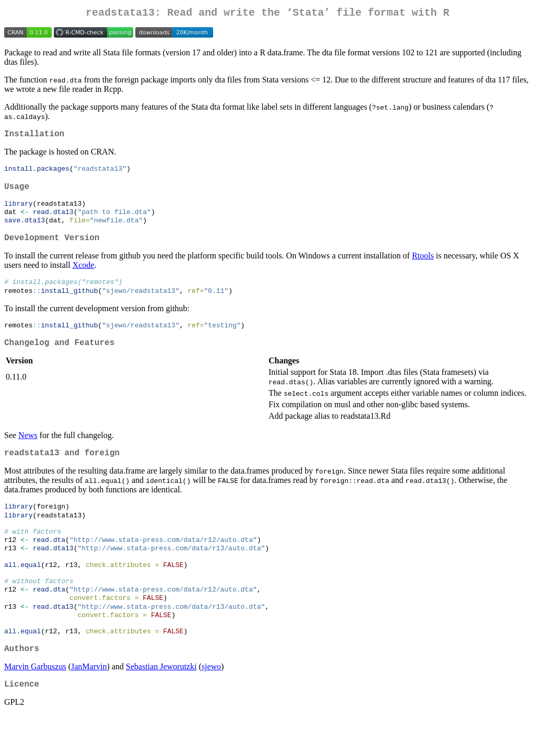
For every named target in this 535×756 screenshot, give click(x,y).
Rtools (423, 268)
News (28, 452)
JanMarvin (89, 705)
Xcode (84, 277)
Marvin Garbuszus (35, 705)
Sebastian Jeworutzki (161, 705)
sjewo (211, 705)
